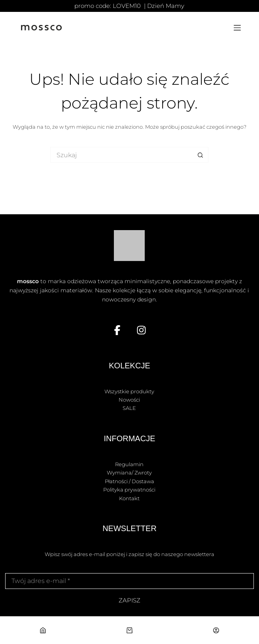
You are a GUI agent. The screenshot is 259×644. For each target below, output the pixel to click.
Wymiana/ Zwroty (129, 473)
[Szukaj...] (121, 155)
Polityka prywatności (129, 490)
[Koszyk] (130, 630)
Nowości (129, 400)
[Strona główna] (43, 630)
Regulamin (129, 464)
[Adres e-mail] (129, 581)
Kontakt (129, 498)
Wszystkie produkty (129, 391)
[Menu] (237, 28)
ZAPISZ (129, 600)
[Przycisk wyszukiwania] (200, 155)
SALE (129, 408)
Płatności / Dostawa (129, 481)
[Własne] (216, 630)
